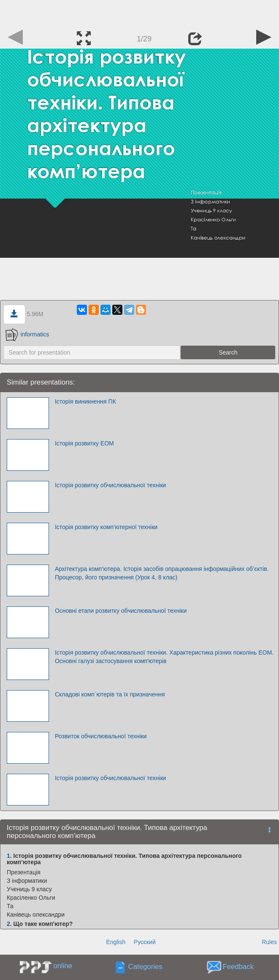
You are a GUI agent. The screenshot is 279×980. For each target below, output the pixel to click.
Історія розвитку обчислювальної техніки (110, 485)
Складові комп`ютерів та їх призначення (110, 694)
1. (9, 856)
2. (9, 924)
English (116, 942)
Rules (269, 942)
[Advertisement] (140, 13)
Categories (145, 967)
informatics (27, 334)
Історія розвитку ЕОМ (84, 443)
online (63, 966)
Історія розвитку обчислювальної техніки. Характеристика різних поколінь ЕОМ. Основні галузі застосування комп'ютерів (164, 657)
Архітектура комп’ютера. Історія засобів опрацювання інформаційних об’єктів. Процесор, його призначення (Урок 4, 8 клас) (162, 573)
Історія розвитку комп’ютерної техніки (106, 527)
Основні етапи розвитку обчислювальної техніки (121, 611)
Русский (145, 942)
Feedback (238, 967)
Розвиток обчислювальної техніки (101, 736)
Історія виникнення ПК (85, 401)
